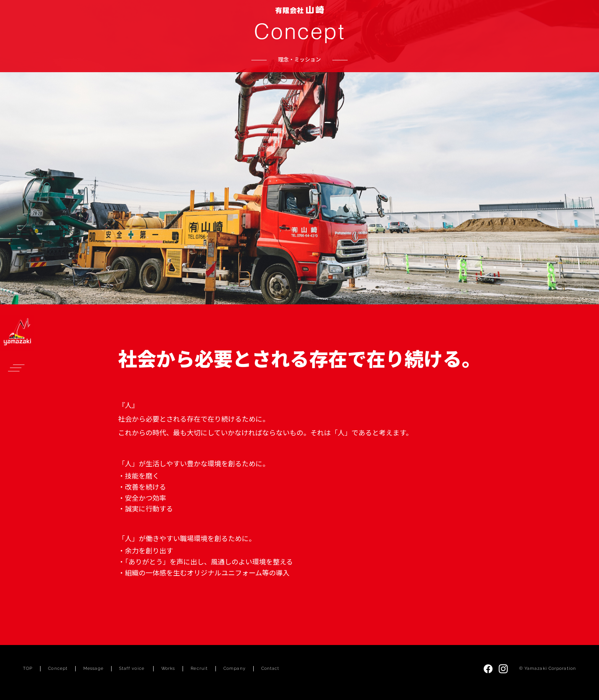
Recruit (199, 668)
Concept (58, 668)
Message (93, 668)
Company (235, 668)
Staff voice (132, 668)
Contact (270, 668)
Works (168, 668)
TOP (28, 668)
